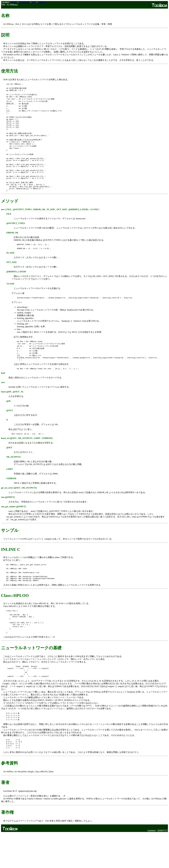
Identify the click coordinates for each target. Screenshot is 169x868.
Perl (34, 2)
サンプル (10, 552)
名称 (5, 16)
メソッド (10, 218)
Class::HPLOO (15, 620)
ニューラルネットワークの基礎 (31, 677)
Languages (24, 2)
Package (42, 2)
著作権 (7, 847)
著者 (5, 817)
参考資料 (10, 798)
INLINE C (11, 571)
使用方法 (10, 71)
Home (14, 2)
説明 (5, 35)
